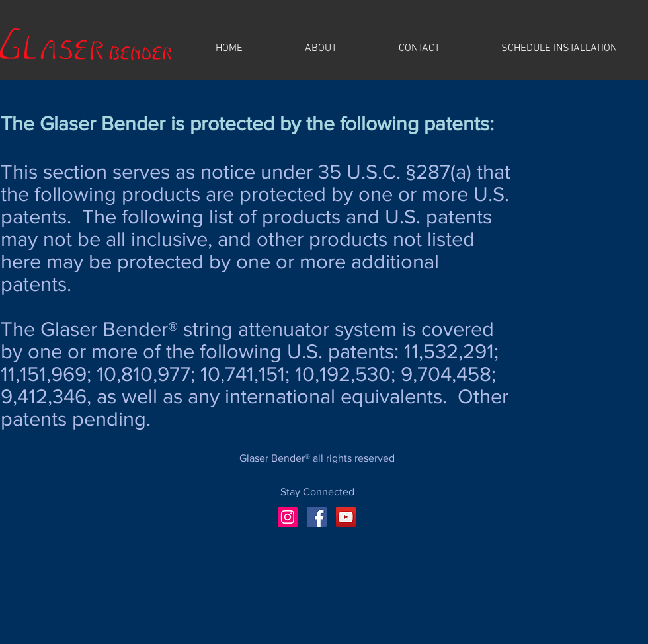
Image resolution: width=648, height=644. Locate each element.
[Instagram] (288, 517)
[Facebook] (317, 517)
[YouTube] (346, 517)
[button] (321, 49)
